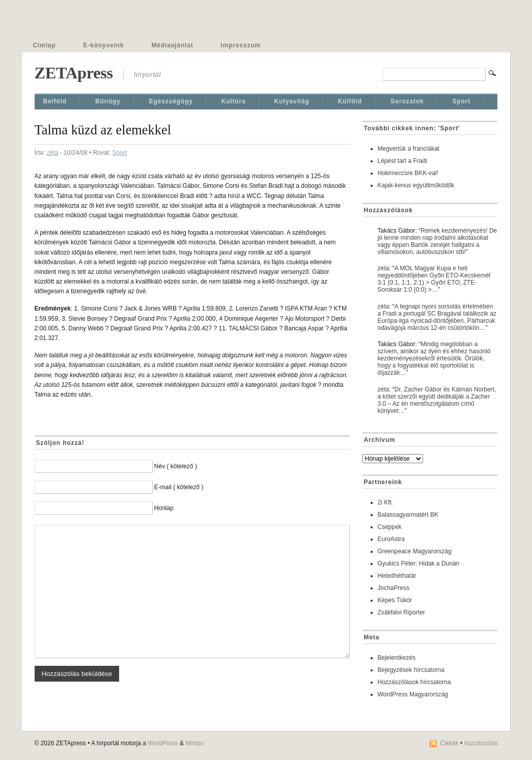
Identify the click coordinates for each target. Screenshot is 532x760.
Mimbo (194, 743)
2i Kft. (386, 502)
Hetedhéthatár (397, 576)
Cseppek (390, 527)
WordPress (163, 743)
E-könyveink (104, 45)
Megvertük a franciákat (409, 149)
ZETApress (74, 73)
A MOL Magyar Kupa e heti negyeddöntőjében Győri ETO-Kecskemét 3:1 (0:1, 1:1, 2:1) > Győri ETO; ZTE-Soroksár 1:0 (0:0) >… (434, 279)
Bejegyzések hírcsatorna (411, 670)
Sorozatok (407, 101)
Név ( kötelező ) (176, 466)
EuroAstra (391, 539)
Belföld (55, 101)
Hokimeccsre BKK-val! (408, 173)
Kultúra (234, 101)
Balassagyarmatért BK (408, 515)
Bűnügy (108, 101)
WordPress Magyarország (413, 694)
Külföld (350, 101)
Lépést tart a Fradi (402, 161)
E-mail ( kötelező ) (179, 487)
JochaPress (394, 588)
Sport (461, 101)
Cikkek (450, 743)
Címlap (45, 45)
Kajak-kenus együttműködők (416, 185)
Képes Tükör (395, 600)
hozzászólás (481, 743)
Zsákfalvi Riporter (401, 612)
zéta (53, 153)
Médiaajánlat (173, 45)
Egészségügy (171, 101)
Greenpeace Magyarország (415, 551)
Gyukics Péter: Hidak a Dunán (419, 564)
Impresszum (241, 45)
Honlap (164, 508)
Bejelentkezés (397, 658)
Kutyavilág (292, 101)
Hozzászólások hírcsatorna (414, 682)
